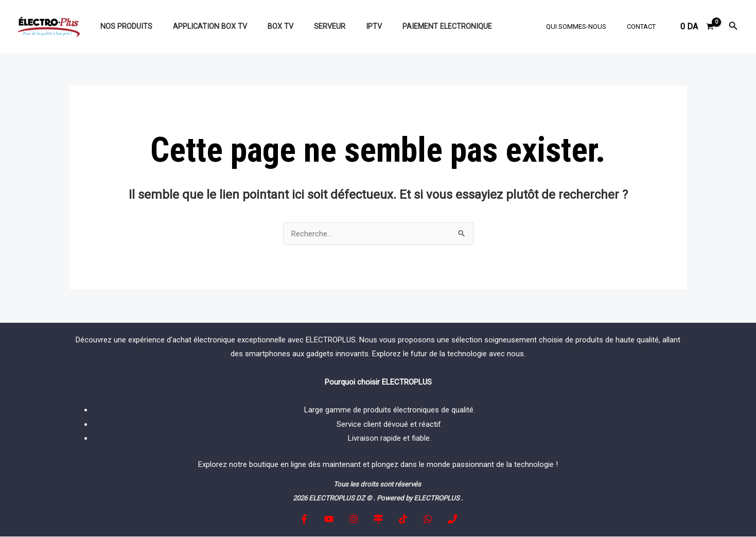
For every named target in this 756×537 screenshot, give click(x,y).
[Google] (378, 519)
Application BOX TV (201, 27)
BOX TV (266, 27)
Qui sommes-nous (587, 27)
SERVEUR (310, 27)
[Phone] (445, 519)
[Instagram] (356, 519)
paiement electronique (415, 27)
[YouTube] (334, 519)
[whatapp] (423, 519)
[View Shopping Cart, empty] (697, 27)
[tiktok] (400, 519)
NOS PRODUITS (123, 27)
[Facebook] (312, 519)
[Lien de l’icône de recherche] (733, 27)
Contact (645, 27)
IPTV (348, 27)
